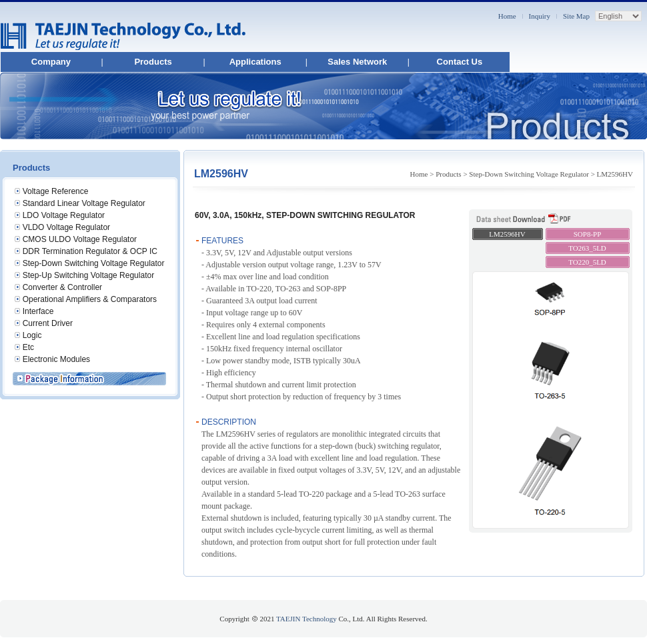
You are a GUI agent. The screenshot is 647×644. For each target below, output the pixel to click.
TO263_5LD (587, 248)
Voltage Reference (56, 191)
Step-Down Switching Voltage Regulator (94, 263)
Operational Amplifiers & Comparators (90, 299)
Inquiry (540, 16)
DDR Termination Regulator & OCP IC (90, 251)
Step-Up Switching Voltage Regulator (88, 275)
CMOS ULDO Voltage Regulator (80, 239)
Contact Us (460, 62)
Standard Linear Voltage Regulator (84, 203)
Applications (255, 62)
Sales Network (357, 62)
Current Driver (48, 323)
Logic (32, 335)
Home (507, 16)
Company (51, 62)
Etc (28, 347)
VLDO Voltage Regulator (66, 227)
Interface (38, 311)
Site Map (576, 16)
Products (153, 62)
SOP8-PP (588, 234)
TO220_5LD (587, 262)
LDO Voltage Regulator (64, 215)
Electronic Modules (56, 359)
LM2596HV (507, 234)
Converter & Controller (62, 287)
